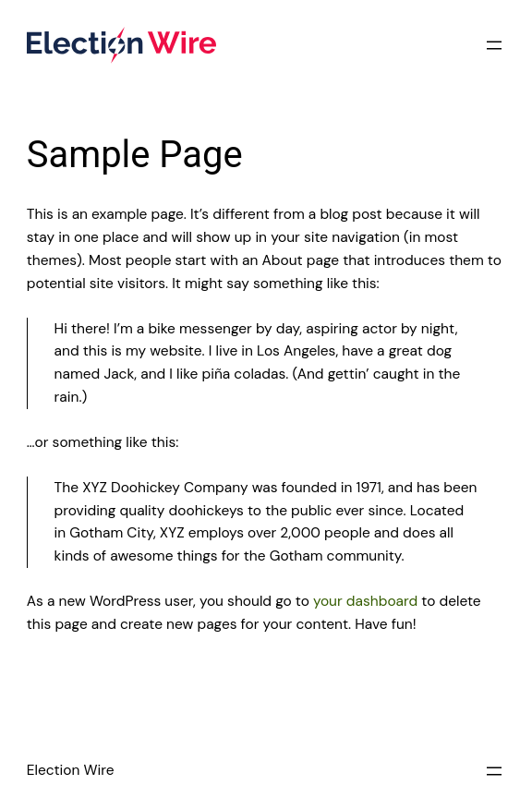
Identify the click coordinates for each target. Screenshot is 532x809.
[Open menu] (494, 45)
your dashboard (365, 601)
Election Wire (71, 770)
